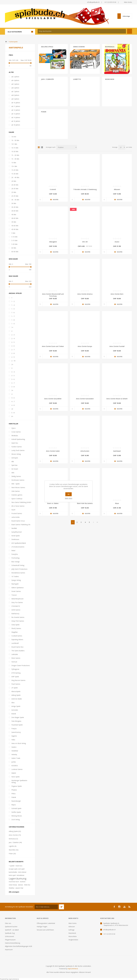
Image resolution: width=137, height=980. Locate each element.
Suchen (130, 31)
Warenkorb (72, 933)
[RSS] (129, 907)
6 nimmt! (53, 189)
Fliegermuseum (10, 940)
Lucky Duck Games (18, 450)
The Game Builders (18, 651)
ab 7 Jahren (15, 91)
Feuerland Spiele (17, 725)
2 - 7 (13, 350)
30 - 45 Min (15, 200)
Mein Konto (128, 2)
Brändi (14, 714)
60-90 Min (15, 252)
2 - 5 (13, 342)
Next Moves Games (18, 487)
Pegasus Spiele (17, 786)
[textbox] (82, 31)
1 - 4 (13, 305)
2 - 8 (13, 353)
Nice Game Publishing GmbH (21, 502)
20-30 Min (15, 185)
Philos (13, 794)
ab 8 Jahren (15, 95)
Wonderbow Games (18, 573)
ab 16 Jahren (16, 121)
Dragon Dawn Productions (21, 665)
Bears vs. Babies (53, 503)
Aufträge (71, 930)
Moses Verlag (16, 454)
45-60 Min (15, 226)
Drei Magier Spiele (18, 717)
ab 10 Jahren (16, 103)
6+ (12, 416)
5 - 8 (13, 413)
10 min (14, 137)
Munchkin (110, 79)
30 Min (14, 203)
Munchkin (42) (14, 850)
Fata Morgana (16, 721)
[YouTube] (124, 907)
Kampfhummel (17, 532)
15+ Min (14, 166)
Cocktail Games (17, 636)
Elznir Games (16, 658)
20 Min (14, 181)
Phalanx (14, 790)
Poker (44, 112)
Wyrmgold (15, 584)
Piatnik (14, 797)
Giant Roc (15, 443)
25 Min (14, 192)
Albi (13, 461)
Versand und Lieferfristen (45, 930)
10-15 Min (15, 148)
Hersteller (13, 424)
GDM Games (16, 610)
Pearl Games (16, 684)
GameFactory (16, 732)
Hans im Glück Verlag (19, 743)
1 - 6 (13, 313)
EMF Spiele (15, 677)
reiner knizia (13, 885)
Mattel (14, 773)
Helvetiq (14, 754)
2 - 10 (13, 361)
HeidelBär (15, 751)
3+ (12, 390)
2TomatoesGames (18, 547)
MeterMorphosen (17, 599)
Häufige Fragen (42, 927)
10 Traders (15, 576)
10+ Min (14, 144)
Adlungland (53, 242)
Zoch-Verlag (16, 820)
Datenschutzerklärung (12, 943)
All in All (85, 242)
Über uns (8, 923)
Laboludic (15, 654)
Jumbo (14, 762)
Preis (11, 55)
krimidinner (21, 875)
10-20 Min (15, 151)
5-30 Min (14, 244)
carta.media (15, 517)
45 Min (14, 222)
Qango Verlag (16, 580)
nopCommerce (73, 969)
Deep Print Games (18, 621)
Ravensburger (16, 801)
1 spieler (12, 866)
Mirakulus (15, 436)
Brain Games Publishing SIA (21, 525)
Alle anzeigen (14, 892)
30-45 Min (15, 207)
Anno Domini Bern (117, 294)
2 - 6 (13, 346)
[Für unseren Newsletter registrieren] (46, 907)
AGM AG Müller (17, 699)
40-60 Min (15, 218)
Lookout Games (17, 769)
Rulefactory (15, 614)
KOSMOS (15, 766)
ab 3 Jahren (15, 77)
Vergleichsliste (73, 940)
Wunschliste (73, 936)
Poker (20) (12, 854)
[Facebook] (114, 907)
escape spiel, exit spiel (17, 869)
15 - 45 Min (15, 159)
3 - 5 (13, 376)
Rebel (13, 551)
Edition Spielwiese (18, 588)
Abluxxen (117, 189)
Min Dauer (13, 259)
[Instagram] (119, 907)
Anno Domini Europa (85, 346)
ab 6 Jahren (15, 88)
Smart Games (16, 591)
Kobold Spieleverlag (18, 439)
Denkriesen (15, 539)
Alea (13, 703)
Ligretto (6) (13, 846)
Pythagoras (15, 669)
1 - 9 (13, 324)
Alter (11, 72)
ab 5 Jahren (15, 84)
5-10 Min (14, 237)
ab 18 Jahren (16, 125)
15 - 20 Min (15, 155)
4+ (12, 409)
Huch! (13, 510)
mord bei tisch (14, 882)
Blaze (117, 503)
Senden (61, 907)
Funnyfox (15, 554)
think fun (27, 885)
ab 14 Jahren (16, 117)
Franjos (14, 729)
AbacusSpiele (16, 691)
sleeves (21, 885)
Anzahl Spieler (15, 293)
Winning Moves (17, 816)
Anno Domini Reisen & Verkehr (117, 399)
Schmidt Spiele (16, 808)
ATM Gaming (16, 673)
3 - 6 (13, 379)
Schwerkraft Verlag (18, 565)
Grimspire (15, 458)
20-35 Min (15, 189)
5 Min (13, 233)
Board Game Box (17, 647)
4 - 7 (13, 402)
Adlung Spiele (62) (15, 831)
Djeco (13, 428)
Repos (14, 805)
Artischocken (85, 451)
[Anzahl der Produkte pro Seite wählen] (122, 147)
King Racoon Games (18, 680)
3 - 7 (13, 383)
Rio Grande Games (18, 617)
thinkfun (12, 888)
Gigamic (14, 736)
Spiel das (14, 465)
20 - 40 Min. (15, 177)
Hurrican (14, 662)
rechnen (23, 882)
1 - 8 (13, 320)
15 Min (14, 163)
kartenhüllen (13, 872)
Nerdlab (14, 528)
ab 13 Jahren (16, 114)
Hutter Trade (16, 758)
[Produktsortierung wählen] (67, 147)
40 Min (14, 215)
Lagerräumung (18, 878)
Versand (88, 972)
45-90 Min (15, 229)
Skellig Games (16, 476)
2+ (12, 364)
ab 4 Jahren (15, 80)
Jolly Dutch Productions (19, 569)
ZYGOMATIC (16, 606)
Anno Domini (79, 47)
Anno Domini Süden (53, 451)
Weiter (93, 522)
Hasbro (14, 747)
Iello (13, 473)
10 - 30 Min (15, 140)
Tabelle (39, 147)
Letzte (97, 522)
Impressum (9, 950)
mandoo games (17, 495)
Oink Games (16, 491)
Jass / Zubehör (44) (15, 842)
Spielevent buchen (11, 927)
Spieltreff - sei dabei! (12, 930)
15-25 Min (15, 170)
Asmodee (15, 710)
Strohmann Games (18, 480)
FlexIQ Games (16, 628)
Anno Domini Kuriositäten (85, 399)
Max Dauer (13, 276)
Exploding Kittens (17, 640)
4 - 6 (13, 398)
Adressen (72, 927)
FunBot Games (17, 447)
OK (68, 494)
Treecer (14, 595)
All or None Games (18, 506)
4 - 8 (13, 405)
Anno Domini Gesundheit (53, 399)
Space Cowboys (17, 499)
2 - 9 (13, 357)
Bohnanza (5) (13, 839)
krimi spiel (12, 875)
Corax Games (16, 432)
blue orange (16, 562)
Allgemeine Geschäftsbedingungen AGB (19, 946)
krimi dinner (22, 872)
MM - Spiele (16, 484)
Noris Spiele (16, 777)
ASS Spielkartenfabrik (19, 543)
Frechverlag (15, 558)
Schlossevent (9, 936)
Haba (13, 740)
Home (6, 42)
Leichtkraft (15, 643)
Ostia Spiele (15, 625)
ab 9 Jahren (15, 99)
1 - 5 (13, 309)
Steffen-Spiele (16, 812)
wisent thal (19, 888)
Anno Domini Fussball (117, 346)
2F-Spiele (15, 688)
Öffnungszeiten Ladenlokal (46, 923)
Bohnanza (110, 47)
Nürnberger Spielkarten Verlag (19, 781)
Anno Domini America (85, 294)
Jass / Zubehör (47, 79)
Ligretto (77, 79)
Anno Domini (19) (15, 835)
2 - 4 (13, 338)
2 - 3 (13, 335)
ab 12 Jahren (16, 110)
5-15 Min (14, 240)
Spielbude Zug (10, 933)
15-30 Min (15, 174)
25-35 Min (15, 196)
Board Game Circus (18, 521)
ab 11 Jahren (16, 106)
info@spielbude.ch (93, 2)
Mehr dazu (69, 498)
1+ (12, 327)
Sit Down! (15, 469)
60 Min (14, 248)
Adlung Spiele (47, 47)
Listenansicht (42, 147)
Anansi (117, 242)
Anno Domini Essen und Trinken (53, 346)
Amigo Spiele (16, 706)
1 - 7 (13, 316)
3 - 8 (13, 387)
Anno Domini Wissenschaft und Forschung (53, 295)
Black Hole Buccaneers (85, 503)
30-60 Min (15, 211)
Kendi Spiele (16, 536)
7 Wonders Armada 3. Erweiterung (85, 189)
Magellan (15, 632)
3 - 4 (13, 372)
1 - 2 (13, 301)
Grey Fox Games (17, 602)
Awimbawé (117, 451)
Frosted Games (17, 513)
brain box (19, 866)
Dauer (11, 132)
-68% (73, 209)
